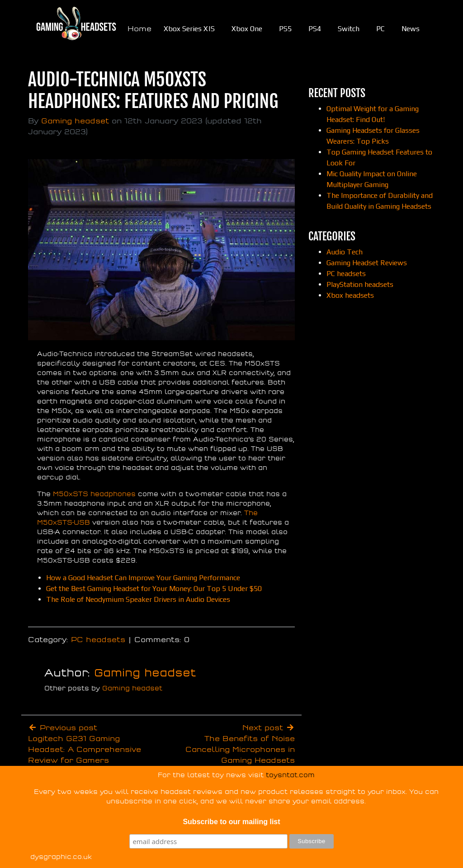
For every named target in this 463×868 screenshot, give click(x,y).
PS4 (315, 29)
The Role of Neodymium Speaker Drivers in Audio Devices (138, 599)
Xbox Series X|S (189, 29)
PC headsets (98, 640)
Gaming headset (75, 121)
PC (380, 29)
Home (139, 29)
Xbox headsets (350, 295)
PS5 (285, 29)
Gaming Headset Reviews (367, 263)
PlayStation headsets (360, 284)
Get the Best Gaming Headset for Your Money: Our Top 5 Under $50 (154, 589)
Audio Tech (345, 252)
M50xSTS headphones (94, 494)
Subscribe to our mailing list (231, 822)
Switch (349, 29)
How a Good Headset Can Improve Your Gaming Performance (143, 578)
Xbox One (247, 29)
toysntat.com (290, 775)
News (411, 29)
